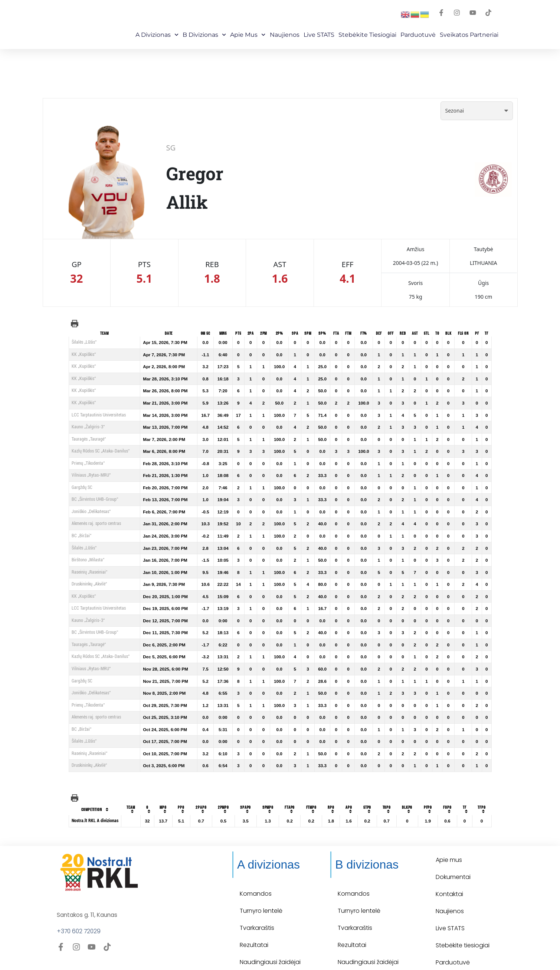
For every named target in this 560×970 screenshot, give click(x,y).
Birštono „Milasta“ (88, 560)
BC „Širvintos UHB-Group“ (95, 499)
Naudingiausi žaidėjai (270, 946)
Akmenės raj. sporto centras (96, 523)
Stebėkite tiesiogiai (463, 929)
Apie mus (248, 35)
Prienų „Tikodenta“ (88, 463)
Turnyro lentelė (261, 895)
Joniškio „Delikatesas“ (91, 512)
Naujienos (285, 35)
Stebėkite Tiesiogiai (367, 35)
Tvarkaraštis (257, 912)
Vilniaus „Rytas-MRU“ (91, 475)
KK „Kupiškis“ (84, 354)
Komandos (256, 878)
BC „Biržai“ (81, 536)
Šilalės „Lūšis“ (84, 342)
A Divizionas (157, 35)
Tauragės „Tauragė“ (89, 439)
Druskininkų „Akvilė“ (89, 584)
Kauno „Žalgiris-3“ (88, 427)
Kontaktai (449, 878)
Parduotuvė (418, 35)
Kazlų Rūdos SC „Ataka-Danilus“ (101, 451)
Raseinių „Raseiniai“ (89, 572)
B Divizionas (204, 35)
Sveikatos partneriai (469, 35)
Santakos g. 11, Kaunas (88, 899)
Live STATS (319, 35)
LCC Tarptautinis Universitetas (99, 415)
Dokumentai (453, 861)
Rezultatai (254, 929)
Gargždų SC (82, 487)
